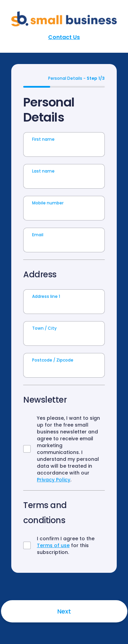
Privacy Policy (54, 480)
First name (43, 139)
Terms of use (53, 545)
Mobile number (48, 203)
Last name (43, 171)
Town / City (44, 328)
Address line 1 (46, 296)
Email (38, 235)
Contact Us (64, 37)
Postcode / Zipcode (53, 360)
